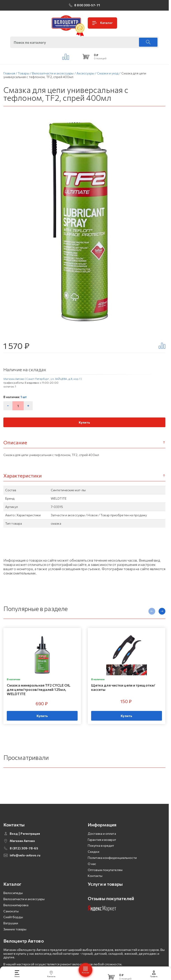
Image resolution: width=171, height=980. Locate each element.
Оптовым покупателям (105, 877)
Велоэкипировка (16, 912)
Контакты (95, 883)
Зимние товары (15, 937)
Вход (14, 841)
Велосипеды (13, 900)
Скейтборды (13, 925)
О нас (92, 871)
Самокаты (11, 919)
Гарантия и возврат (102, 847)
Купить (84, 422)
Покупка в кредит (101, 853)
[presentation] (152, 611)
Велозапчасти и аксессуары (24, 906)
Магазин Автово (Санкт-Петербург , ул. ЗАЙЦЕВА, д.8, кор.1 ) (43, 379)
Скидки (94, 859)
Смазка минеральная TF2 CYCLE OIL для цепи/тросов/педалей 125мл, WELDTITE (39, 689)
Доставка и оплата (102, 841)
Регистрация (30, 841)
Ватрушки (11, 931)
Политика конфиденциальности (112, 865)
